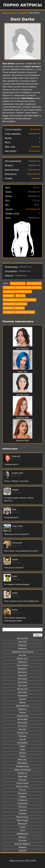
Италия (22, 729)
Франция (22, 824)
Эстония (23, 841)
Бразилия (22, 682)
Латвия (22, 753)
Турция (22, 810)
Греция (22, 699)
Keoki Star (22, 372)
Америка (23, 13)
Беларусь (22, 672)
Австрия (22, 642)
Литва (22, 756)
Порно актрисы (22, 5)
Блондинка (35, 151)
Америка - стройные (14, 308)
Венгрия (23, 686)
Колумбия (22, 743)
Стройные (9, 296)
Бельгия (22, 675)
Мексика (23, 760)
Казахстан (22, 733)
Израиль (22, 709)
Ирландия (23, 719)
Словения (22, 803)
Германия (22, 696)
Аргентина (23, 659)
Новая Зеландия (22, 770)
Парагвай (23, 776)
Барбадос (22, 669)
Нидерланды (23, 766)
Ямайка (22, 847)
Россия (22, 790)
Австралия (22, 638)
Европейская (34, 174)
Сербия (22, 797)
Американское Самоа (22, 652)
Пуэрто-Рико (22, 787)
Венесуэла (22, 689)
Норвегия (23, 773)
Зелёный (36, 147)
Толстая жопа (18, 283)
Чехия (22, 827)
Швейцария (23, 834)
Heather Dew (22, 418)
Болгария (22, 679)
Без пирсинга (34, 283)
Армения (23, 662)
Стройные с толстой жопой (17, 292)
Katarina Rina (23, 441)
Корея (22, 746)
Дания (22, 702)
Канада (22, 736)
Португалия (22, 783)
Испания (23, 726)
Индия (23, 712)
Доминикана (22, 706)
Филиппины (22, 817)
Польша (23, 780)
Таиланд (23, 807)
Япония (23, 851)
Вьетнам (23, 692)
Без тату (20, 296)
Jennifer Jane (22, 395)
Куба (22, 750)
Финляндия (22, 820)
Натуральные (33, 209)
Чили (23, 830)
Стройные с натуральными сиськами (22, 288)
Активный (35, 129)
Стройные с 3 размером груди (19, 312)
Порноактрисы (9, 13)
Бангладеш (22, 665)
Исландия (22, 723)
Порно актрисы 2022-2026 (22, 861)
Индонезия (22, 716)
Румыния (22, 793)
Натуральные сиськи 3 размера (20, 300)
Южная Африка (22, 844)
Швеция (22, 837)
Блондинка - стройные (15, 304)
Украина (22, 814)
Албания (22, 645)
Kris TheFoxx (23, 349)
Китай (22, 739)
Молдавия (22, 763)
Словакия (22, 800)
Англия (22, 655)
